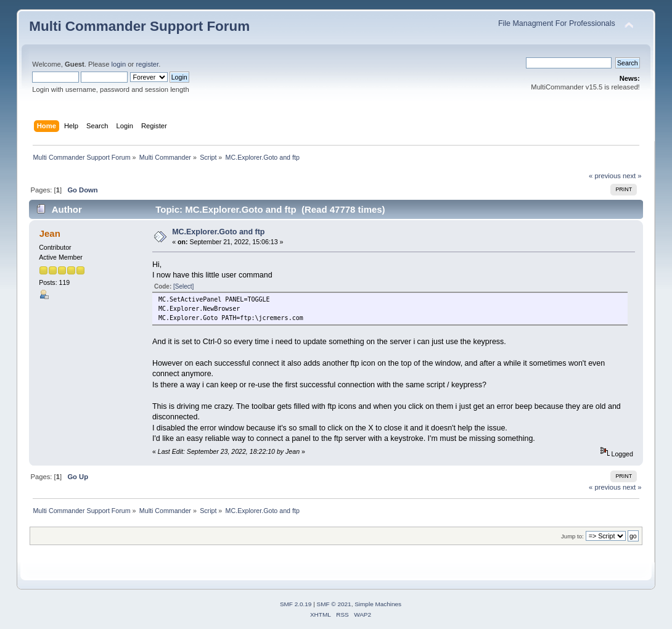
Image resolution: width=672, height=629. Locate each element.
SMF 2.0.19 (296, 604)
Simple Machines (378, 604)
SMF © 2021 (334, 604)
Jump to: (572, 536)
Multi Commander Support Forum (139, 26)
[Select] (183, 286)
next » (632, 176)
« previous (605, 176)
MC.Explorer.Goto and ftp (218, 232)
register (147, 64)
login (119, 64)
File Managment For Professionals (557, 23)
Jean (50, 233)
